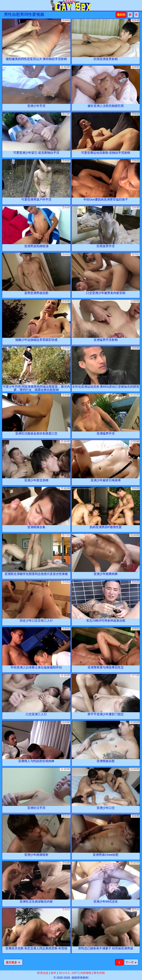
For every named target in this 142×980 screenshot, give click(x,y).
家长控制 (99, 973)
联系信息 (43, 973)
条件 (53, 973)
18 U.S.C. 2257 (68, 973)
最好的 (121, 15)
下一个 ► (131, 962)
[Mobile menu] (4, 5)
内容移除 (86, 973)
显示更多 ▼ (13, 962)
